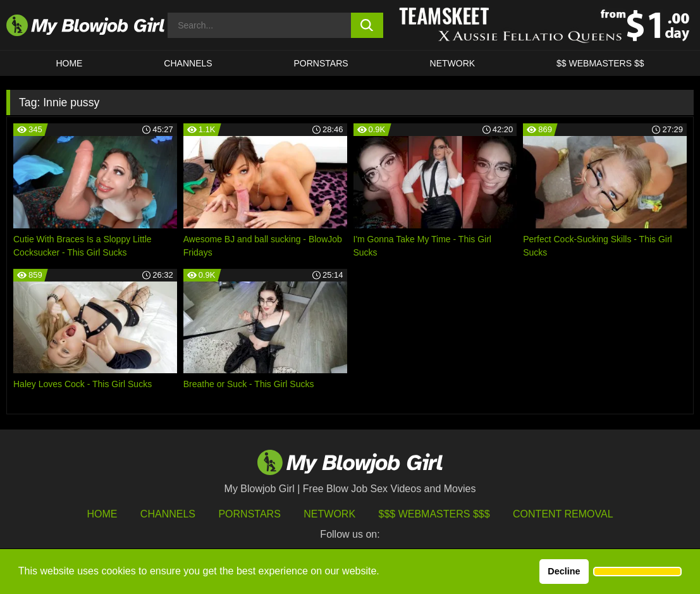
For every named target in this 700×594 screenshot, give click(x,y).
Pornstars (249, 514)
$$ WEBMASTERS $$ (600, 63)
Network (453, 63)
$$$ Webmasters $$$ (434, 514)
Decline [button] (564, 571)
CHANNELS (188, 63)
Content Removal (563, 514)
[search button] (367, 25)
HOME (69, 63)
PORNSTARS (321, 63)
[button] (637, 572)
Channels (168, 514)
